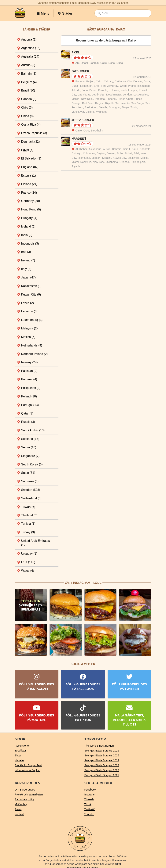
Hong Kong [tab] (31, 209)
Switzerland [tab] (31, 498)
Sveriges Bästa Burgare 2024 (102, 760)
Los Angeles (141, 95)
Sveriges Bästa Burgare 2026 (102, 751)
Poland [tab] (29, 396)
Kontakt (19, 814)
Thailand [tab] (29, 515)
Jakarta (76, 90)
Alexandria (95, 149)
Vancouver (78, 112)
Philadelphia (138, 162)
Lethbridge (98, 95)
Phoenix (111, 99)
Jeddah (96, 158)
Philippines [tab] (31, 388)
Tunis (134, 107)
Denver (138, 81)
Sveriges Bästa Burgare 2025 (102, 755)
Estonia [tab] (29, 176)
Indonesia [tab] (30, 244)
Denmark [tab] (31, 142)
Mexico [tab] (28, 337)
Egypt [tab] (27, 150)
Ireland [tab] (28, 260)
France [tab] (29, 193)
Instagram (90, 794)
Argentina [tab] (31, 48)
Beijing (90, 81)
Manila (75, 99)
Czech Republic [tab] (34, 133)
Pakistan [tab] (29, 371)
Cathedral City (123, 81)
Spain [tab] (28, 473)
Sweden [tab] (31, 490)
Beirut (126, 149)
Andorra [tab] (29, 39)
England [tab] (30, 167)
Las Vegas (84, 95)
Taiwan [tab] (28, 507)
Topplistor (20, 751)
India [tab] (27, 235)
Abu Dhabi (82, 63)
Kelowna (114, 90)
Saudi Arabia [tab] (33, 430)
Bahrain (94, 63)
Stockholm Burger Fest (28, 765)
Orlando (124, 162)
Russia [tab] (28, 422)
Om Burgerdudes (25, 790)
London (127, 95)
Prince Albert (125, 99)
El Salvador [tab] (31, 158)
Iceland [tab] (28, 226)
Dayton (101, 153)
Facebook (90, 790)
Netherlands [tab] (32, 345)
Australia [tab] (30, 57)
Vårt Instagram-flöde (83, 583)
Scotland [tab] (30, 439)
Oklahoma (112, 162)
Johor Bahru (89, 90)
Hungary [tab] (29, 218)
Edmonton (86, 86)
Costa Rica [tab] (31, 125)
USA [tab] (28, 562)
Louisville (133, 158)
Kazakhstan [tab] (31, 286)
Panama (100, 99)
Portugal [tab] (30, 405)
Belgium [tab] (29, 82)
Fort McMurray (110, 86)
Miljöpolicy (21, 804)
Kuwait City (120, 158)
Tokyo (125, 107)
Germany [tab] (31, 201)
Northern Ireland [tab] (35, 354)
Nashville (86, 162)
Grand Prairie (128, 86)
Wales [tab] (28, 571)
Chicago (76, 153)
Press (18, 809)
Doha (111, 63)
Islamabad (144, 86)
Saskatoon (91, 107)
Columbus (89, 153)
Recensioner (22, 746)
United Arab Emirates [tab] (36, 543)
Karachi (103, 90)
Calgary (109, 81)
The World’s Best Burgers (100, 746)
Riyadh (109, 103)
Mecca (144, 158)
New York (98, 162)
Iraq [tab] (26, 252)
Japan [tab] (29, 277)
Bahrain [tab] (29, 74)
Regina (99, 103)
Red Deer (88, 103)
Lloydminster (114, 95)
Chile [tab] (27, 108)
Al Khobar (81, 149)
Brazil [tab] (28, 90)
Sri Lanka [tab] (30, 481)
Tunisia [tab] (28, 524)
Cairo (103, 63)
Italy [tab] (26, 269)
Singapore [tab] (30, 456)
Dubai (120, 63)
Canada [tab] (29, 99)
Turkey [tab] (28, 532)
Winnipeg (102, 112)
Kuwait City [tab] (31, 294)
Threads (89, 799)
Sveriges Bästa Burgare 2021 (102, 775)
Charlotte (145, 149)
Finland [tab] (29, 184)
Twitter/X (90, 809)
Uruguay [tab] (29, 554)
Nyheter (19, 760)
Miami (75, 162)
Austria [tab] (28, 65)
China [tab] (28, 116)
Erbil (97, 86)
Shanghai (114, 107)
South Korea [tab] (32, 464)
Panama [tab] (29, 379)
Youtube (89, 814)
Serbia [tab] (29, 447)
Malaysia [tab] (30, 328)
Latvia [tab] (28, 303)
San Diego (137, 103)
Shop (18, 755)
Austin (107, 149)
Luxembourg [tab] (32, 320)
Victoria (90, 112)
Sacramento (122, 103)
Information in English (28, 770)
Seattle (103, 107)
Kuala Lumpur (129, 90)
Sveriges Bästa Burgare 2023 (102, 765)
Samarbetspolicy (25, 799)
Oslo (86, 131)
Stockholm (97, 131)
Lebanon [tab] (29, 311)
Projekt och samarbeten (29, 794)
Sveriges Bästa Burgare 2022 (102, 770)
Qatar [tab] (27, 413)
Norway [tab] (30, 362)
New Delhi (87, 99)
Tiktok (88, 804)
